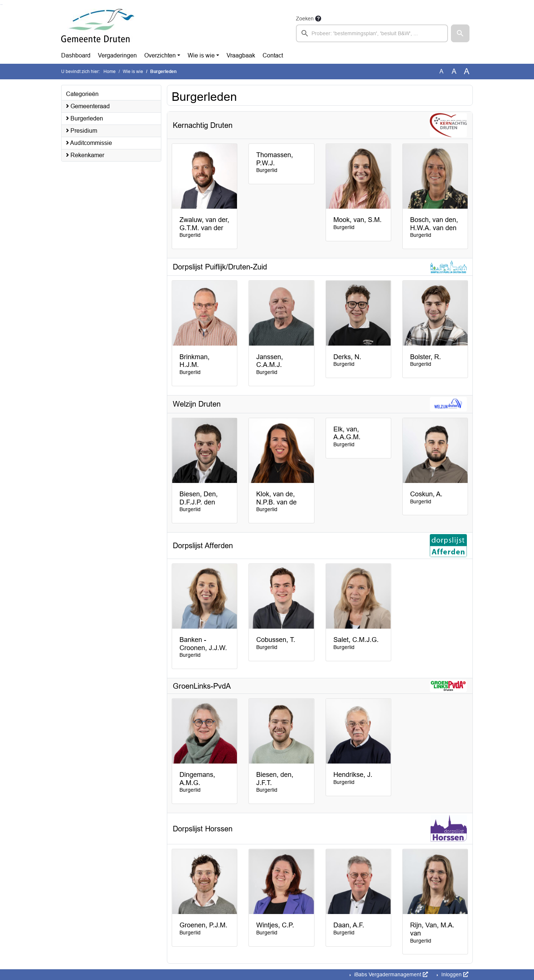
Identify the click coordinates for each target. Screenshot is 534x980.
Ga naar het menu (2, 5)
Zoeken (305, 19)
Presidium (82, 131)
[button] (460, 33)
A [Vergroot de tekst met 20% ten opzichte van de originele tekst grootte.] (454, 71)
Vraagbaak (241, 55)
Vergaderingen (117, 55)
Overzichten (160, 55)
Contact (273, 55)
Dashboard (76, 55)
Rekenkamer (85, 155)
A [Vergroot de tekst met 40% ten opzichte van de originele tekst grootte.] (467, 72)
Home (110, 72)
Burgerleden (85, 118)
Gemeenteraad (88, 106)
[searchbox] (372, 33)
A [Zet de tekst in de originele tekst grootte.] (441, 71)
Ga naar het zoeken (1, 5)
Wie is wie (201, 55)
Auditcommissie (89, 143)
